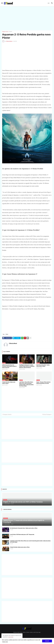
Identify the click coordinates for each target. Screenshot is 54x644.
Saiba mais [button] (5, 642)
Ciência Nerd (13, 343)
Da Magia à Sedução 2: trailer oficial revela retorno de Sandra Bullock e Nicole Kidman (27, 366)
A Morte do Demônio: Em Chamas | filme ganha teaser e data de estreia (9, 366)
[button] (2, 3)
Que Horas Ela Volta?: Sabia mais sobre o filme (43, 366)
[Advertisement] (27, 18)
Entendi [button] (47, 641)
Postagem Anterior (7, 414)
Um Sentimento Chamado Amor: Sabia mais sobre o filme (24, 528)
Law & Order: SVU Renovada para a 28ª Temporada (22, 534)
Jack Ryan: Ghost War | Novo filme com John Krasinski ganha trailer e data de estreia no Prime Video (26, 384)
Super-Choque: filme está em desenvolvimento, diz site (43, 383)
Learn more (11, 637)
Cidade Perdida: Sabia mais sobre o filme (9, 383)
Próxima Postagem (47, 414)
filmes (11, 32)
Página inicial (5, 32)
